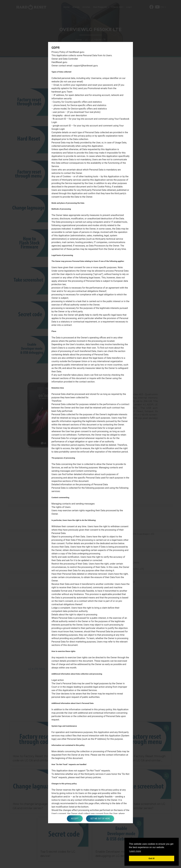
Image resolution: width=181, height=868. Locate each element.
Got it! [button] (152, 858)
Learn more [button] (135, 851)
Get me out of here (100, 819)
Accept (75, 819)
